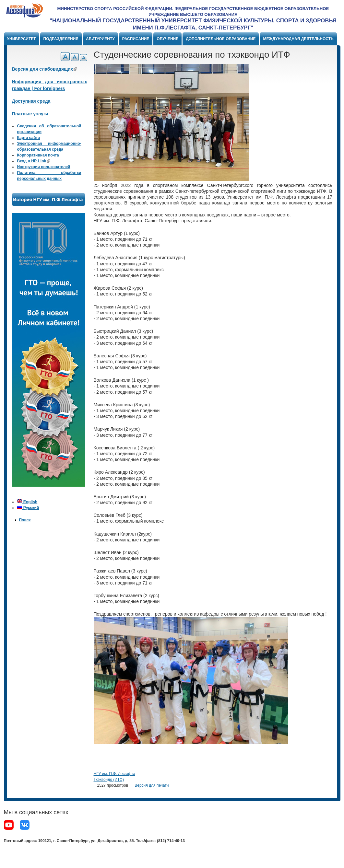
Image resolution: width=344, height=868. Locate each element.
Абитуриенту (100, 39)
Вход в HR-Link (33, 161)
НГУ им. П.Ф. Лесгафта (114, 774)
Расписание (136, 39)
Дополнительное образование (221, 39)
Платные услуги (30, 114)
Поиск (25, 520)
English (27, 502)
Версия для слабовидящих (45, 69)
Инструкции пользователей (43, 167)
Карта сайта (28, 138)
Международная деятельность (298, 39)
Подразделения (61, 39)
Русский (28, 508)
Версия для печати (152, 785)
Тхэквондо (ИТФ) (109, 780)
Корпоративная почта (38, 155)
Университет (22, 39)
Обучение (167, 39)
